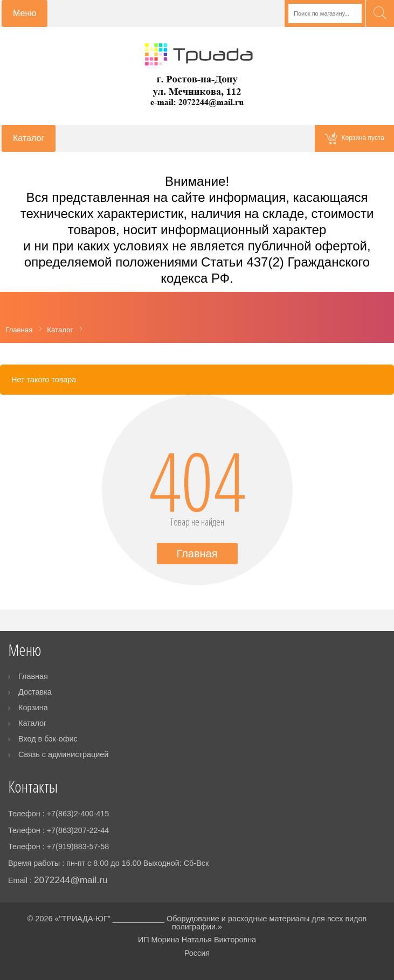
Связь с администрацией (63, 754)
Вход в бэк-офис (48, 739)
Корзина (33, 708)
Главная (197, 554)
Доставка (35, 692)
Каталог (32, 723)
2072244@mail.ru (71, 880)
